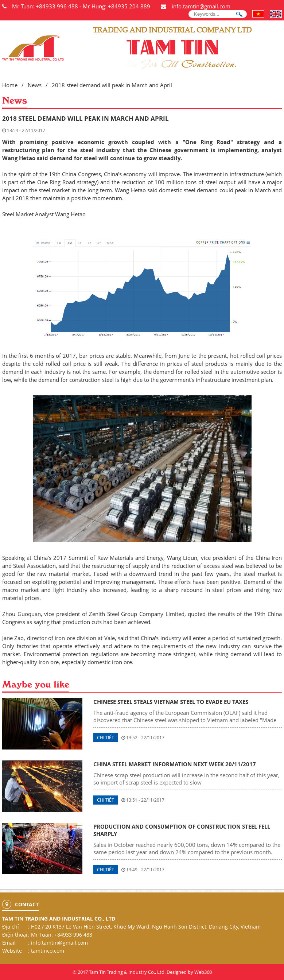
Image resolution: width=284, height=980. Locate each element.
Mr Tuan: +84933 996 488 (45, 6)
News (35, 85)
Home (10, 85)
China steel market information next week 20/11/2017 (175, 764)
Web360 (203, 972)
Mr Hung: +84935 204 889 (116, 6)
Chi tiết (106, 738)
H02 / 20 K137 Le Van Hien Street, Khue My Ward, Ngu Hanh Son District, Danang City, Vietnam (146, 927)
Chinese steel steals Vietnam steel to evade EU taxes (171, 702)
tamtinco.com (48, 951)
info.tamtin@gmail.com (201, 6)
